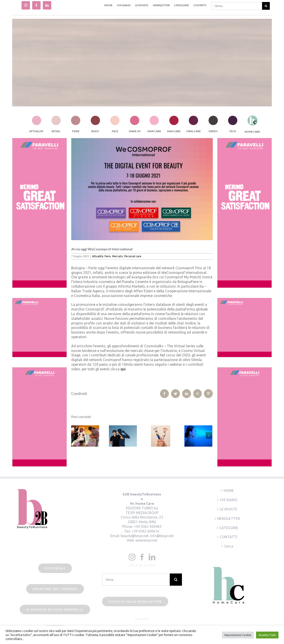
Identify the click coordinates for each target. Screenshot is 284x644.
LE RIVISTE (229, 509)
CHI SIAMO (229, 500)
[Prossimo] (209, 436)
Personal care (133, 256)
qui (123, 369)
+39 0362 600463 (148, 526)
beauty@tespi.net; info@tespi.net (147, 536)
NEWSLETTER (229, 518)
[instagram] (26, 5)
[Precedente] (75, 436)
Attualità (98, 256)
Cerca (229, 546)
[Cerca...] (237, 6)
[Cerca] (266, 6)
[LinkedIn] (152, 557)
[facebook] (36, 5)
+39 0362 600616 (145, 531)
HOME (229, 491)
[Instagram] (132, 557)
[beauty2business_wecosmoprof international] (142, 189)
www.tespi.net (146, 540)
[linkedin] (47, 5)
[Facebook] (142, 557)
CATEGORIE (229, 528)
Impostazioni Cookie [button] (238, 635)
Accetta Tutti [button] (267, 635)
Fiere (108, 256)
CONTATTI (229, 537)
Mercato (117, 256)
